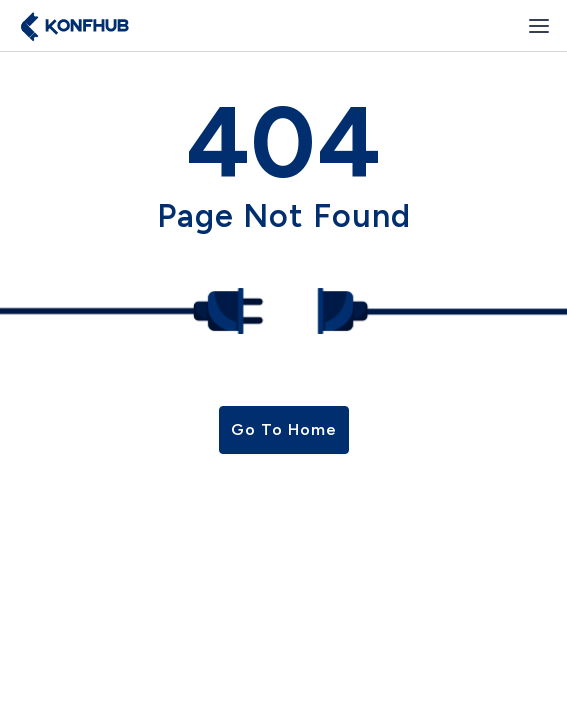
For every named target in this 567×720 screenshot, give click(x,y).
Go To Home (284, 429)
